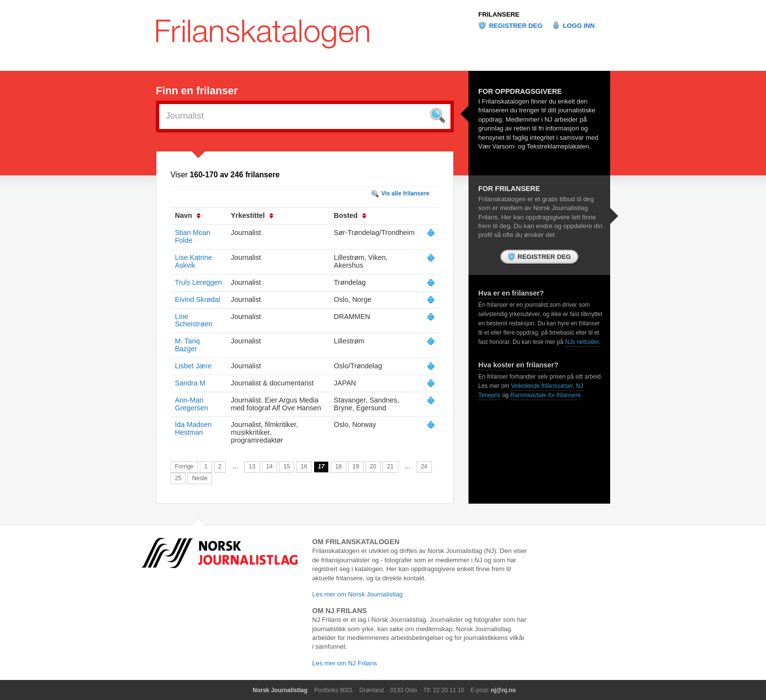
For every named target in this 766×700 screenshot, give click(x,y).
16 (304, 467)
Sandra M (190, 383)
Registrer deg (516, 26)
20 (373, 467)
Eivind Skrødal (198, 299)
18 (338, 467)
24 (424, 467)
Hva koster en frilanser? (518, 365)
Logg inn (579, 26)
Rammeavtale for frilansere (546, 395)
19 (356, 467)
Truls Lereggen (198, 282)
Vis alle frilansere (405, 193)
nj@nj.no (503, 690)
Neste (200, 478)
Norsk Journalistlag (280, 690)
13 (252, 467)
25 (178, 478)
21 (390, 467)
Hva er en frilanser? (511, 293)
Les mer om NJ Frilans (345, 663)
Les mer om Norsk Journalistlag (357, 594)
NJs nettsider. (583, 342)
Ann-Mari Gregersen (191, 404)
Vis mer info (431, 233)
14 (269, 467)
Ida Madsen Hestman (193, 428)
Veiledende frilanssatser (542, 386)
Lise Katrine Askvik (193, 261)
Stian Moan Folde (193, 236)
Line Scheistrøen (194, 320)
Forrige (184, 467)
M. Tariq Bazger (187, 345)
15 (287, 467)
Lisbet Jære (193, 366)
